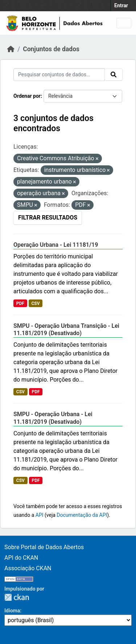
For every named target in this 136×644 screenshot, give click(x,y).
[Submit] (114, 75)
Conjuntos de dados (51, 49)
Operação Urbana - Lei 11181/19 (56, 245)
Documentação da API (82, 515)
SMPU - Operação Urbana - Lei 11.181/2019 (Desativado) (53, 418)
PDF (20, 303)
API (40, 515)
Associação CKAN (28, 568)
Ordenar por (27, 96)
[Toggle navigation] (124, 23)
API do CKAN (21, 558)
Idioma (12, 611)
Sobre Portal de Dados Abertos (44, 547)
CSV (35, 303)
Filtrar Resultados (48, 218)
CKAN (17, 597)
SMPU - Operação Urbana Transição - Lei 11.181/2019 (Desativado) (66, 330)
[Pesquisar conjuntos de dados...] (59, 75)
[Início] (11, 49)
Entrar (121, 5)
